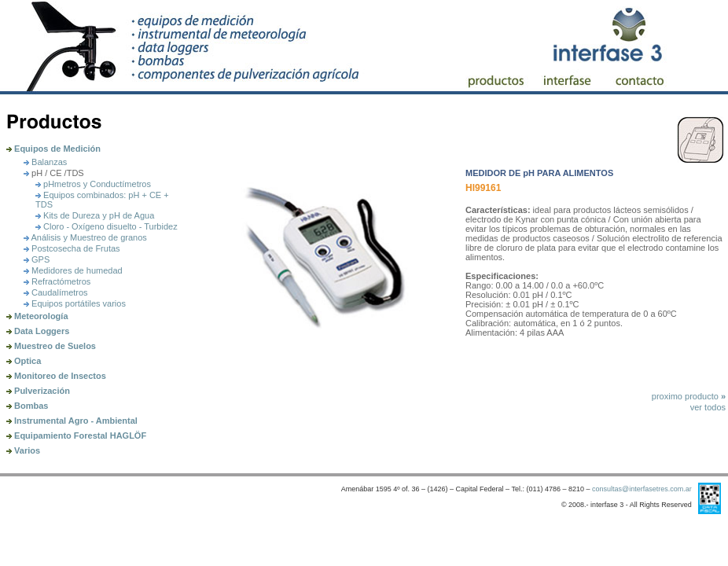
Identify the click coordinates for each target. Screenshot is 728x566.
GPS (37, 259)
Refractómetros (57, 281)
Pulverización (38, 391)
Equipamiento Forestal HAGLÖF (76, 436)
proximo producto (689, 396)
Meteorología (37, 316)
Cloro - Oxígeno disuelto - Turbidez (107, 226)
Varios (23, 450)
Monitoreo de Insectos (56, 376)
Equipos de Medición (53, 149)
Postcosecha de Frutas (72, 248)
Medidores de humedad (73, 270)
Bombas (27, 406)
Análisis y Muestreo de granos (85, 237)
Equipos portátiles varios (75, 303)
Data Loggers (38, 331)
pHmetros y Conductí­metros (93, 184)
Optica (24, 361)
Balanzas (45, 162)
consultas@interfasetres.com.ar (642, 489)
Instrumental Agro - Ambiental (72, 421)
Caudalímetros (56, 292)
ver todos (708, 407)
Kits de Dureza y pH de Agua (95, 215)
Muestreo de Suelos (51, 346)
